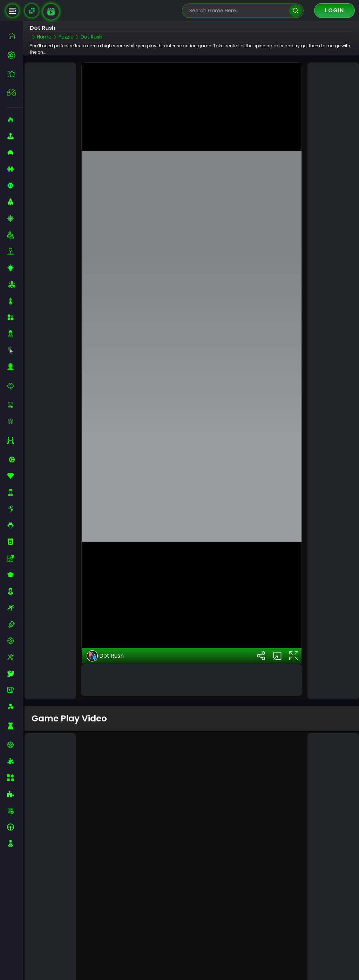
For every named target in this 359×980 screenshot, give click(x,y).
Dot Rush (105, 623)
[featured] (15, 74)
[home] (15, 36)
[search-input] (238, 11)
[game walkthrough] (51, 12)
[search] (295, 11)
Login (334, 10)
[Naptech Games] (32, 11)
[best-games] (15, 55)
